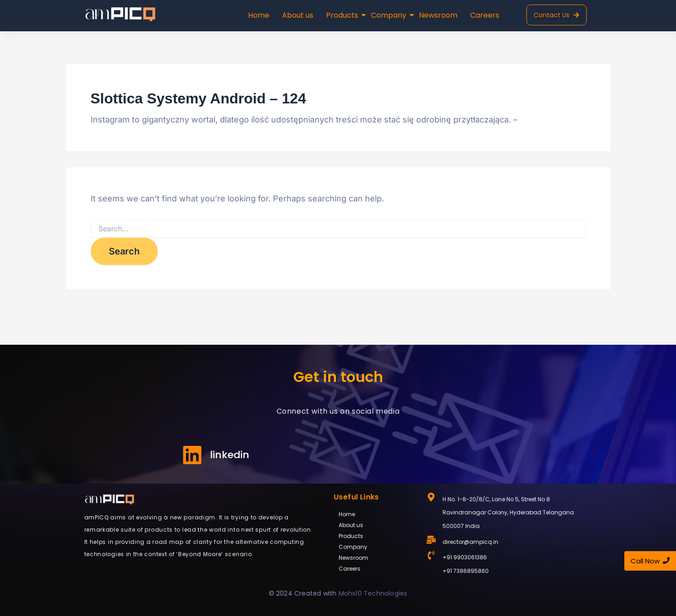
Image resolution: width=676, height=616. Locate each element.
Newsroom (438, 15)
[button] (376, 536)
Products (343, 15)
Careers (485, 15)
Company (389, 15)
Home (259, 15)
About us (298, 15)
